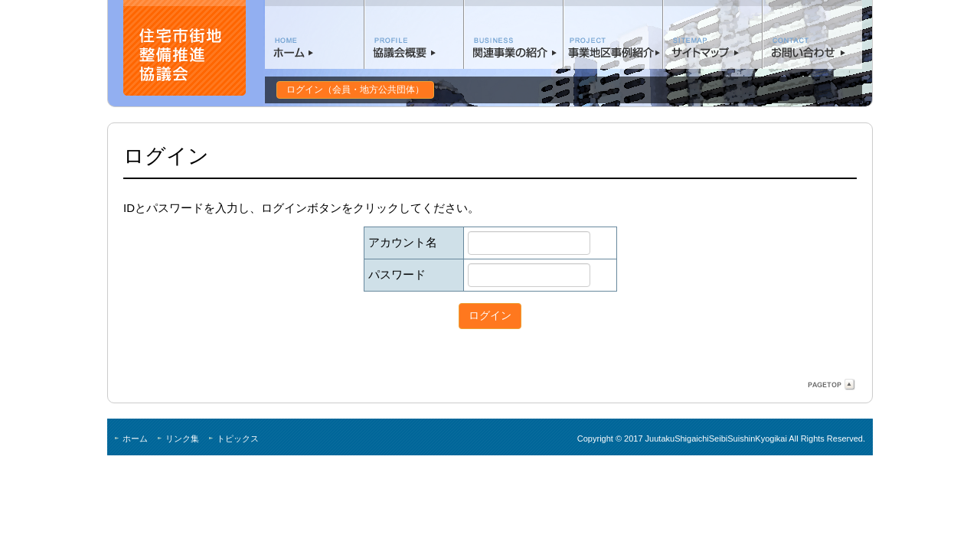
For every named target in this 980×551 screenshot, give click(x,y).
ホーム (315, 34)
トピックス (238, 439)
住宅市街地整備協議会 (185, 48)
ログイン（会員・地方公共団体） (355, 90)
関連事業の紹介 (514, 34)
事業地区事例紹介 (613, 34)
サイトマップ (713, 34)
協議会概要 (414, 34)
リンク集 (182, 439)
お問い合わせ (812, 34)
